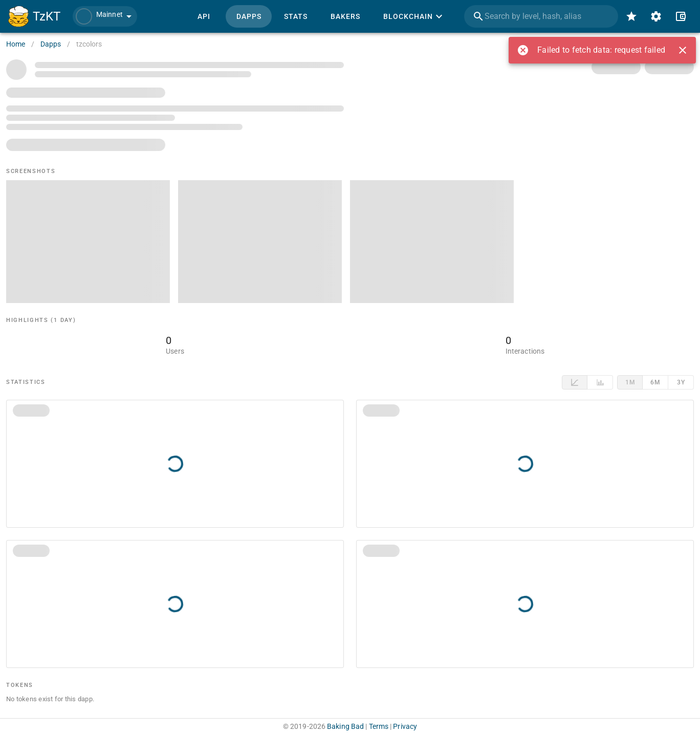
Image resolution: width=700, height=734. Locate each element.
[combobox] (541, 16)
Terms (379, 726)
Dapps (51, 44)
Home (16, 44)
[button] (105, 16)
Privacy (405, 726)
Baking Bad (345, 726)
